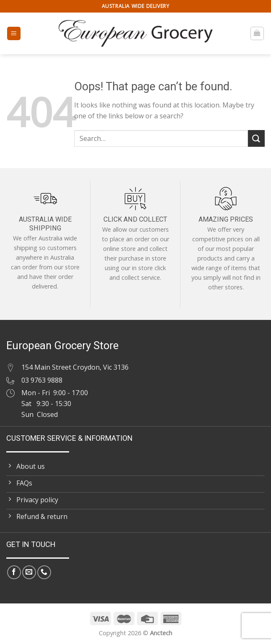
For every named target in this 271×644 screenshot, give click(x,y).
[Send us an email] (29, 572)
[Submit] (256, 138)
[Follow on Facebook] (14, 572)
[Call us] (44, 572)
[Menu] (14, 34)
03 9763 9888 (42, 380)
